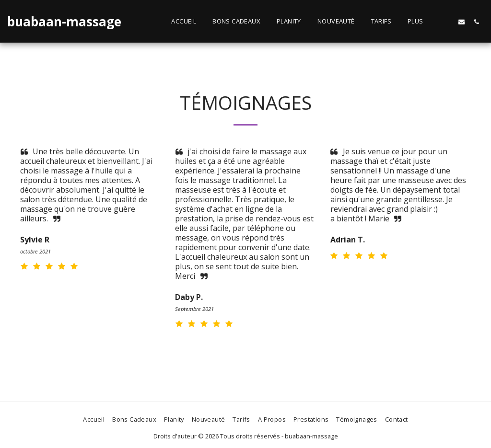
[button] (447, 22)
